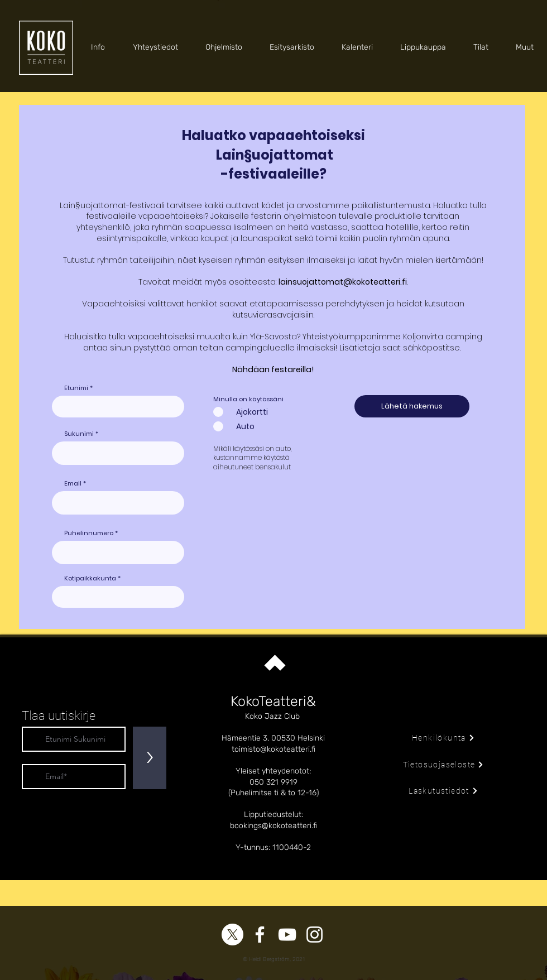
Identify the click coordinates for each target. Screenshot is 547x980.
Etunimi (76, 388)
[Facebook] (260, 935)
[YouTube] (287, 935)
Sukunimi (79, 434)
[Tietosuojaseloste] (443, 765)
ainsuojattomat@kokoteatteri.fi (344, 282)
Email (73, 484)
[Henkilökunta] (443, 738)
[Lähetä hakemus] (412, 406)
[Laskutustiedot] (443, 791)
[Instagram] (315, 935)
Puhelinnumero (89, 533)
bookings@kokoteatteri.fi (273, 826)
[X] (232, 935)
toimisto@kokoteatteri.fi (273, 749)
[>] (150, 758)
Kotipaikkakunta (90, 578)
